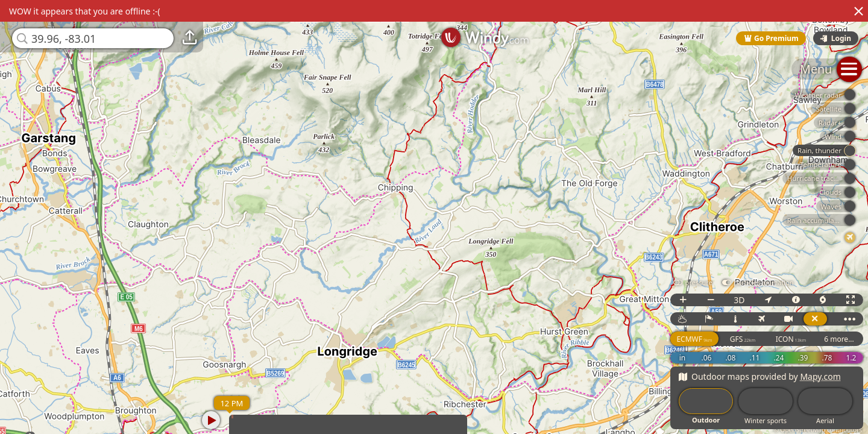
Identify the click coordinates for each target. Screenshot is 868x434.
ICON (791, 339)
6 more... (839, 339)
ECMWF (694, 339)
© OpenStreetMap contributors (818, 430)
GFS (743, 339)
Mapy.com (820, 376)
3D (739, 300)
